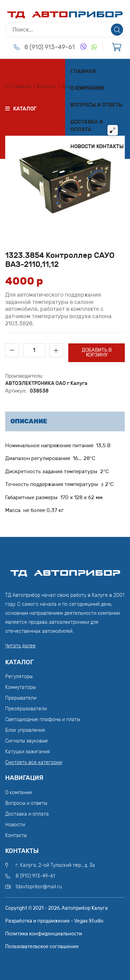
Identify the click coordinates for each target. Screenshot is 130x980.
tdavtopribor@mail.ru (39, 887)
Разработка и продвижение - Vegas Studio (54, 921)
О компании (87, 88)
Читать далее (20, 646)
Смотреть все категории (34, 762)
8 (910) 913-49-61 (50, 47)
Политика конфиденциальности (44, 934)
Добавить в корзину (97, 353)
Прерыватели (21, 698)
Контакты (110, 146)
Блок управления (25, 730)
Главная (83, 71)
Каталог (46, 87)
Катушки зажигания (28, 752)
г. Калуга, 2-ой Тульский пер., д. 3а (55, 865)
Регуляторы (19, 677)
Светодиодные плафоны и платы (43, 720)
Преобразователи (26, 709)
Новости (83, 146)
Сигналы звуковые (27, 741)
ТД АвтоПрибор (65, 570)
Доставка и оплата (87, 126)
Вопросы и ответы (97, 105)
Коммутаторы (20, 687)
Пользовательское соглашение (42, 947)
